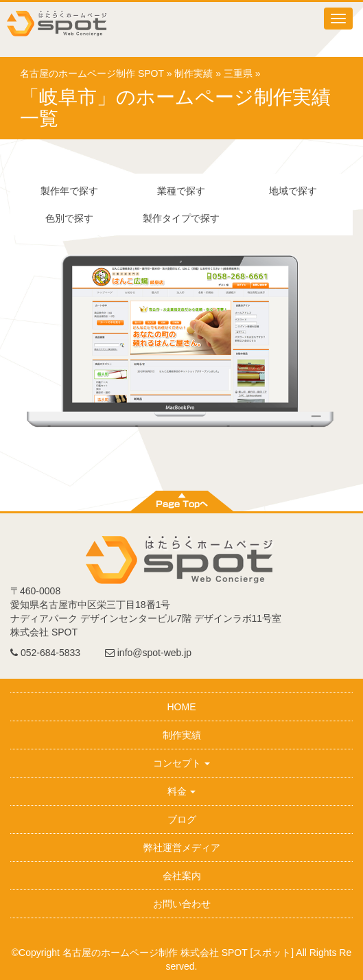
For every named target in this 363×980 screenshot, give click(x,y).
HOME (182, 707)
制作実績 (194, 73)
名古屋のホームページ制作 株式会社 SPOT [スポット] (178, 953)
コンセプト (182, 763)
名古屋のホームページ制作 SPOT (92, 73)
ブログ (182, 819)
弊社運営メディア (182, 848)
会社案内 (182, 876)
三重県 (238, 73)
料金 (182, 791)
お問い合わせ (182, 904)
